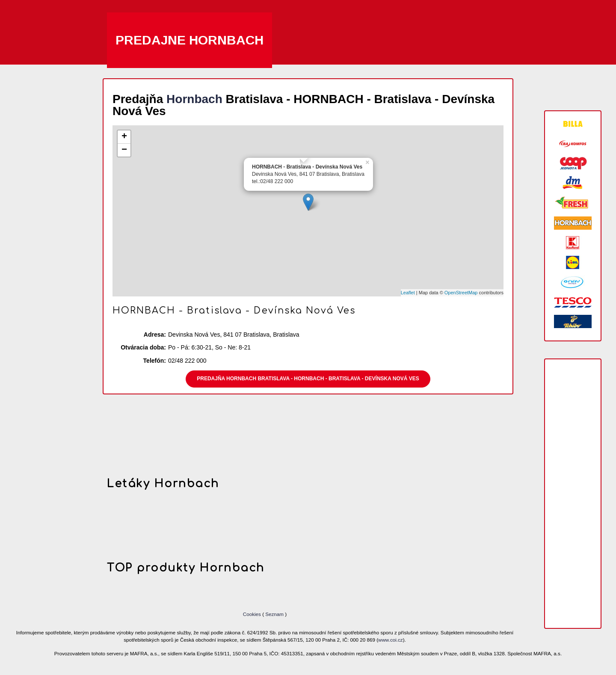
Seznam (274, 614)
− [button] (124, 150)
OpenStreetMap (461, 293)
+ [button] (124, 137)
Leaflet (408, 293)
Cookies (253, 614)
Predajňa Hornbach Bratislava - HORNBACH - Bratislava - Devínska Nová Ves (308, 379)
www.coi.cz (391, 640)
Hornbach (194, 99)
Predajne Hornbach (190, 40)
